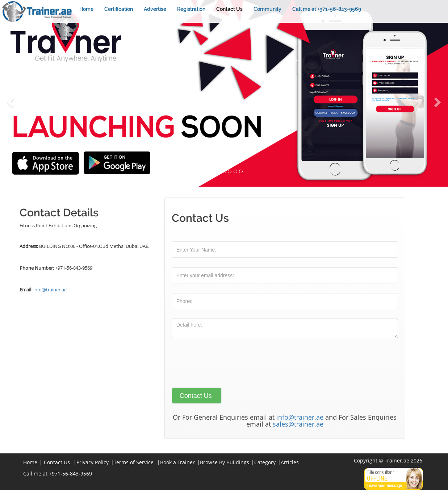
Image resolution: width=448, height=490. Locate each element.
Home (86, 9)
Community (267, 9)
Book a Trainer (177, 462)
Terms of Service (134, 462)
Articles (290, 462)
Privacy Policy (93, 462)
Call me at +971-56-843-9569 (327, 9)
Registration (191, 9)
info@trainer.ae (50, 290)
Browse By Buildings (225, 462)
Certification (119, 9)
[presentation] (227, 362)
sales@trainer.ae (298, 424)
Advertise (155, 9)
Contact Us (229, 9)
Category (265, 462)
